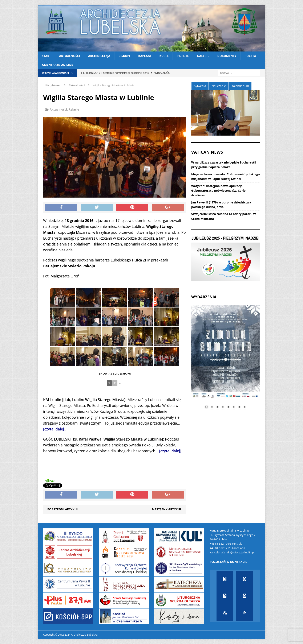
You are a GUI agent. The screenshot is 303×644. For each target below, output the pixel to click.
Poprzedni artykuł (63, 509)
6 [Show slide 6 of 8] (234, 407)
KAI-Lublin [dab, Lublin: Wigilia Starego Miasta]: (85, 400)
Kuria (164, 56)
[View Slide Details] (226, 259)
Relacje (74, 109)
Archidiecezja (99, 56)
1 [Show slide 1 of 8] (206, 407)
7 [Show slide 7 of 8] (239, 407)
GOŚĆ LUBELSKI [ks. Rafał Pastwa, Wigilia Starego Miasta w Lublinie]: (104, 439)
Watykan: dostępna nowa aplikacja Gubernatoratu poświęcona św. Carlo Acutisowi (218, 191)
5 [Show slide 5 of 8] (228, 407)
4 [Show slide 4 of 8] (223, 407)
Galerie (203, 56)
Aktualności (70, 56)
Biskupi (124, 56)
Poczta (250, 56)
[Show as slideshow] (114, 373)
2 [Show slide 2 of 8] (212, 407)
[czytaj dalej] (54, 429)
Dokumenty (227, 56)
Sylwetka (200, 86)
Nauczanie (219, 86)
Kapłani (145, 56)
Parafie (183, 56)
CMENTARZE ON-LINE (58, 65)
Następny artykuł (167, 509)
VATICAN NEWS (207, 152)
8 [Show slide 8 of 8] (245, 407)
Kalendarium (240, 86)
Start (46, 56)
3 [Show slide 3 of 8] (217, 407)
